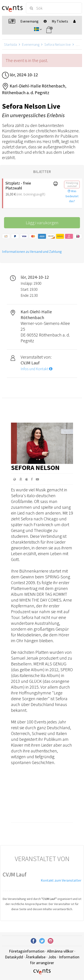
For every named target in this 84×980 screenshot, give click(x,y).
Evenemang (31, 44)
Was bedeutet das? (72, 196)
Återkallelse (36, 957)
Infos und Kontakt (37, 369)
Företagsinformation (27, 951)
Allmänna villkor (60, 951)
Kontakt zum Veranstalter (61, 880)
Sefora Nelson (35, 467)
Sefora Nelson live (58, 44)
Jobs (52, 957)
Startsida (11, 44)
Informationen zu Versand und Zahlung (32, 251)
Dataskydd (14, 957)
